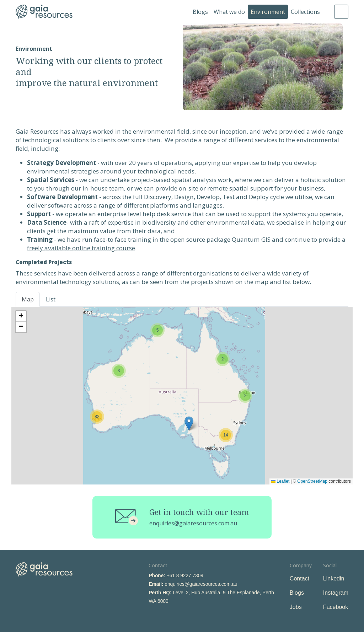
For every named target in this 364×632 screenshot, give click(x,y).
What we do (229, 12)
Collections (305, 12)
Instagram (336, 593)
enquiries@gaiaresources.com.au (193, 523)
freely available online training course (81, 248)
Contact (299, 579)
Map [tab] (28, 299)
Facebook (336, 607)
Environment (268, 12)
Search (341, 12)
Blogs (200, 12)
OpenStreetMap (312, 481)
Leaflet (280, 481)
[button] (223, 359)
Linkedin (334, 579)
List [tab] (51, 299)
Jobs (296, 607)
